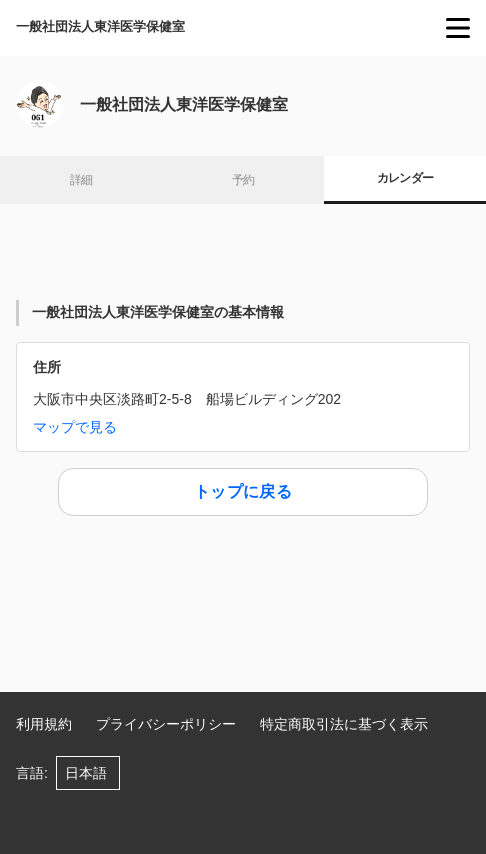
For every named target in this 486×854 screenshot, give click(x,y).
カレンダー (405, 178)
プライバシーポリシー (166, 724)
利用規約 (44, 724)
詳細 (81, 180)
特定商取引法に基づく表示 (344, 724)
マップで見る (75, 427)
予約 (243, 180)
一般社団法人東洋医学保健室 (100, 26)
